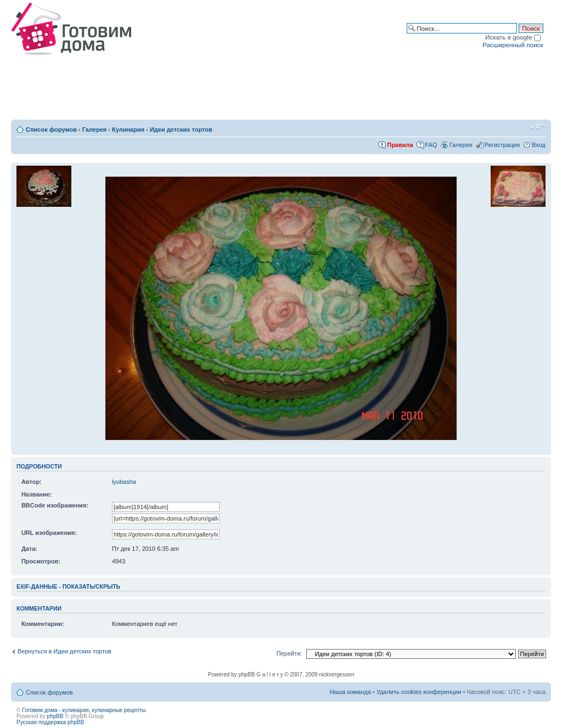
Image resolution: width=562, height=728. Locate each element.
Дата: (29, 549)
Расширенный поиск (513, 45)
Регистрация (502, 145)
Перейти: (290, 653)
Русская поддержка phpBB (50, 722)
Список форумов (51, 129)
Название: (37, 494)
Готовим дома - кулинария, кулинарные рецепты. (85, 710)
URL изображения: (49, 533)
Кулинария (128, 129)
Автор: (32, 482)
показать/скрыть (91, 586)
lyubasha (124, 482)
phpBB (55, 716)
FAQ (431, 145)
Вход (539, 145)
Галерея (94, 129)
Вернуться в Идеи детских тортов (64, 651)
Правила (400, 145)
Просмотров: (41, 561)
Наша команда (350, 692)
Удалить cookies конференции (419, 692)
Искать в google (513, 37)
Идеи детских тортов (181, 129)
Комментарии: (43, 624)
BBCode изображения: (55, 505)
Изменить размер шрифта (538, 127)
